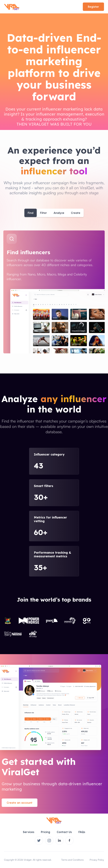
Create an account (20, 803)
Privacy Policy (97, 860)
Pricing (45, 832)
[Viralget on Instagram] (49, 841)
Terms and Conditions (72, 860)
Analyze (59, 213)
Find (31, 213)
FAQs (82, 832)
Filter (43, 213)
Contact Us (64, 832)
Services (29, 832)
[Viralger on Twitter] (39, 841)
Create (76, 213)
